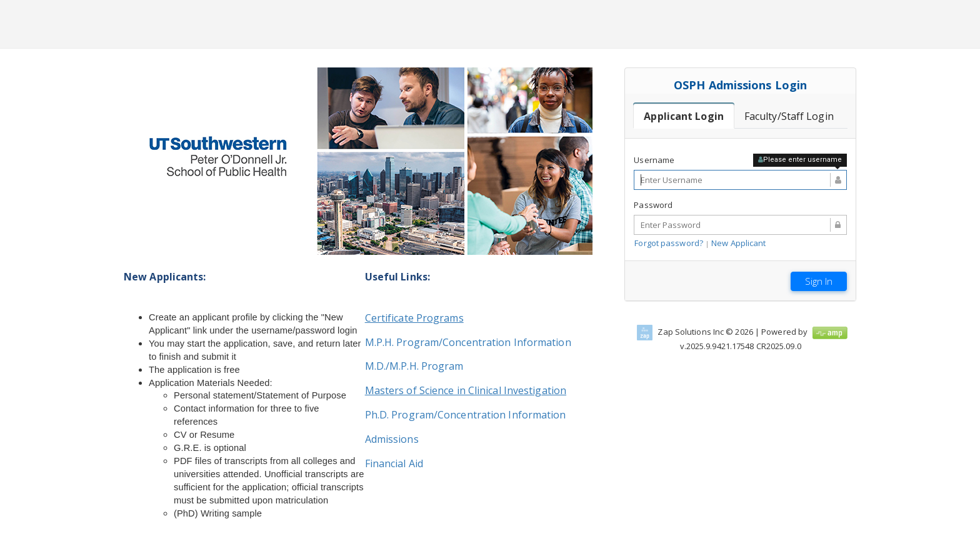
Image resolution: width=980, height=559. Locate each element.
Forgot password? (669, 243)
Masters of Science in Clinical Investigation (466, 390)
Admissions (392, 439)
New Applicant (738, 243)
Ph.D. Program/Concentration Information (466, 415)
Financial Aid (394, 463)
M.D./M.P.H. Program (414, 366)
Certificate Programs (414, 318)
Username (654, 160)
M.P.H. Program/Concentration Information (468, 342)
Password (653, 205)
